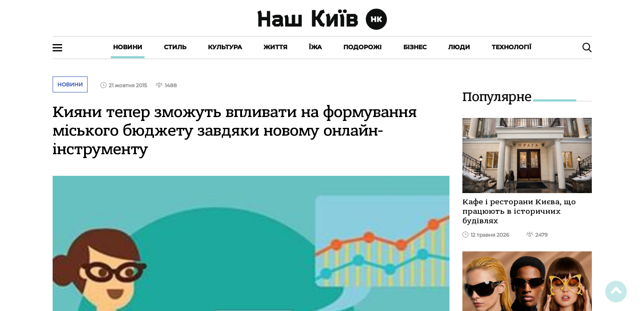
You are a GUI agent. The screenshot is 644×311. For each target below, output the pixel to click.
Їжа (315, 47)
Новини (128, 47)
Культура (225, 47)
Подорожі (363, 47)
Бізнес (415, 47)
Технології (512, 47)
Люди (459, 47)
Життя (275, 47)
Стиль (175, 47)
